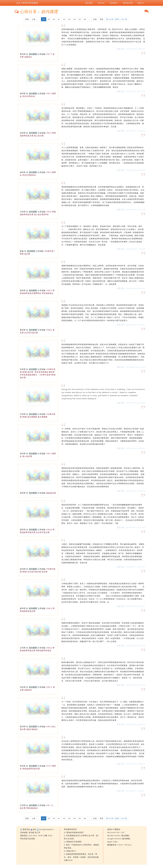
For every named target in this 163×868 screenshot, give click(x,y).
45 (80, 19)
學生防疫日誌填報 (28, 839)
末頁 (101, 19)
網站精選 (89, 3)
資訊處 (31, 832)
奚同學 (23, 330)
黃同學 (23, 54)
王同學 (23, 212)
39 (49, 19)
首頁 (27, 19)
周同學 (23, 94)
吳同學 (23, 133)
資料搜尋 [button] (128, 3)
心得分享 (101, 3)
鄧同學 (23, 530)
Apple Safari (113, 842)
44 (75, 19)
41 (59, 19)
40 (54, 19)
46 (85, 19)
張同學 (23, 172)
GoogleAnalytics (47, 829)
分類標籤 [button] (114, 3)
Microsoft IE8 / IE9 (116, 832)
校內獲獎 (33, 54)
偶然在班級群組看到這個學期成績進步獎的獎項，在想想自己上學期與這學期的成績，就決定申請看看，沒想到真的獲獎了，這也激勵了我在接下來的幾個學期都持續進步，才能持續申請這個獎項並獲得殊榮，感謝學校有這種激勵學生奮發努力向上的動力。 (103, 784)
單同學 (23, 766)
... (39, 19)
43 (69, 19)
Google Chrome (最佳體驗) (119, 839)
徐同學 (23, 569)
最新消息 (26, 829)
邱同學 (23, 369)
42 (64, 19)
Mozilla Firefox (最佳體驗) (118, 835)
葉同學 (23, 608)
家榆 (22, 251)
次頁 (95, 19)
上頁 (34, 19)
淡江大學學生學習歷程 (27, 3)
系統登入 (141, 3)
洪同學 (23, 454)
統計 (35, 829)
